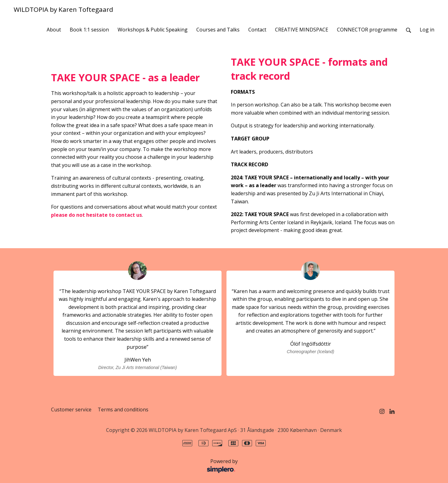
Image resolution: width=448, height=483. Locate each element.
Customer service (71, 410)
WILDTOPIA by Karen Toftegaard (63, 9)
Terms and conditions (123, 410)
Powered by (146, 466)
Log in (427, 30)
